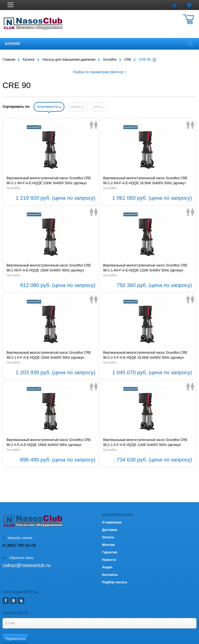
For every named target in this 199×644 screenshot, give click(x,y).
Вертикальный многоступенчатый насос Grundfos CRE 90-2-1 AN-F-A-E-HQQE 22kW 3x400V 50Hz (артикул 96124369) (49, 181)
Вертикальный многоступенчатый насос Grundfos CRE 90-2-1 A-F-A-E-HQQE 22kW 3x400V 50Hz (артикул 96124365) (49, 355)
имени (77, 107)
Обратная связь (18, 558)
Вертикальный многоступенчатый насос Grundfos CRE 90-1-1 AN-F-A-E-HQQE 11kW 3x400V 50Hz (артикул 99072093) (145, 268)
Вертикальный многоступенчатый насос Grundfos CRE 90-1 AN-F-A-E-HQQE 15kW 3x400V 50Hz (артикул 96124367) (49, 268)
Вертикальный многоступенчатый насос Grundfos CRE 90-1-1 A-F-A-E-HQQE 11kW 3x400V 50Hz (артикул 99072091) (145, 443)
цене (99, 107)
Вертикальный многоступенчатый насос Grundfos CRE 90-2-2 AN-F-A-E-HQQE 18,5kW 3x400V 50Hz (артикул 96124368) (145, 181)
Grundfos (13, 188)
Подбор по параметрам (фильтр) (99, 72)
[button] (11, 5)
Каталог (13, 44)
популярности (49, 107)
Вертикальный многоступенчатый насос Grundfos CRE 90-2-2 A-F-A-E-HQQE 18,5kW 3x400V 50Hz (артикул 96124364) (145, 355)
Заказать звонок (17, 538)
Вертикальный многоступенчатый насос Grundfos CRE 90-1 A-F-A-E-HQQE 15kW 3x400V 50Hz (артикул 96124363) (49, 443)
